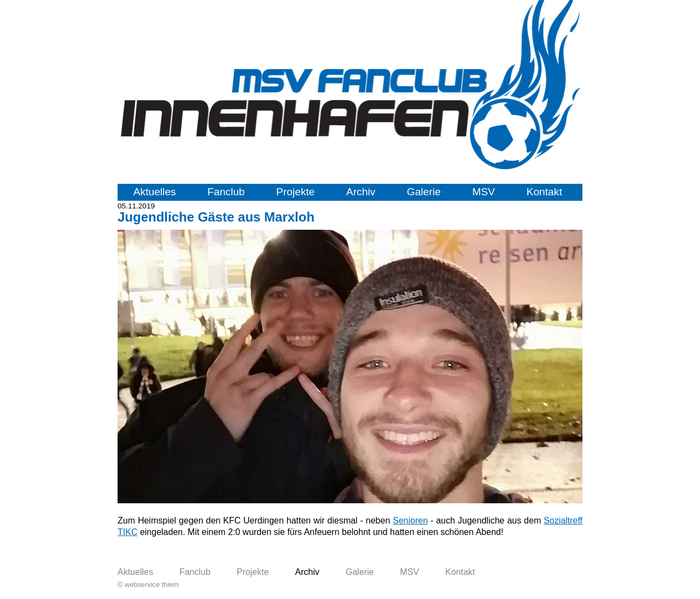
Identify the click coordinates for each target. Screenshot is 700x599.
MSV (483, 192)
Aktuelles (155, 192)
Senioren (410, 521)
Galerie (424, 192)
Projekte (295, 192)
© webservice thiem (148, 585)
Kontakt (544, 192)
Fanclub (226, 192)
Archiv (361, 192)
